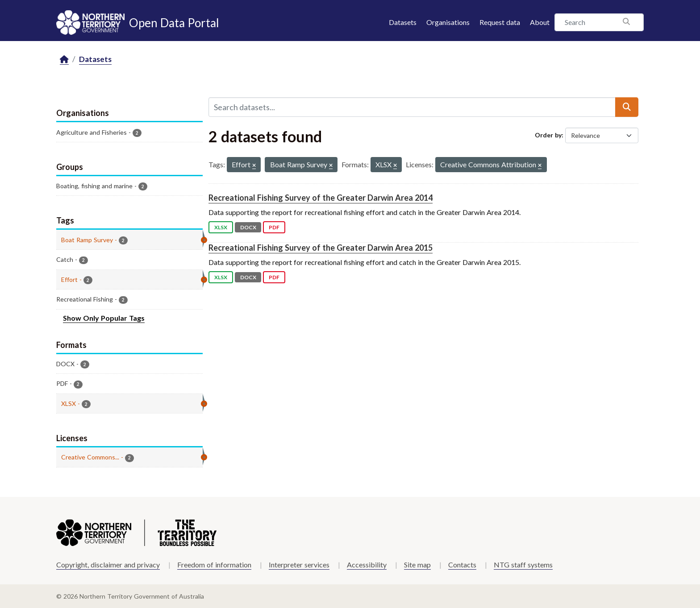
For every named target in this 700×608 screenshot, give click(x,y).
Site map (417, 565)
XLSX (221, 227)
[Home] (64, 60)
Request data (500, 22)
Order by (548, 135)
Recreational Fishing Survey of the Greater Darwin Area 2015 (321, 248)
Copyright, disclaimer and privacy (108, 565)
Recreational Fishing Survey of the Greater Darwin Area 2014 (321, 198)
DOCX (248, 227)
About (540, 22)
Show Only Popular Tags (104, 318)
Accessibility (367, 565)
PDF (274, 227)
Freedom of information (214, 565)
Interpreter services (299, 565)
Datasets (403, 22)
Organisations (448, 22)
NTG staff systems (523, 565)
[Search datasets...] (412, 107)
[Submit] (627, 107)
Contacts (462, 565)
